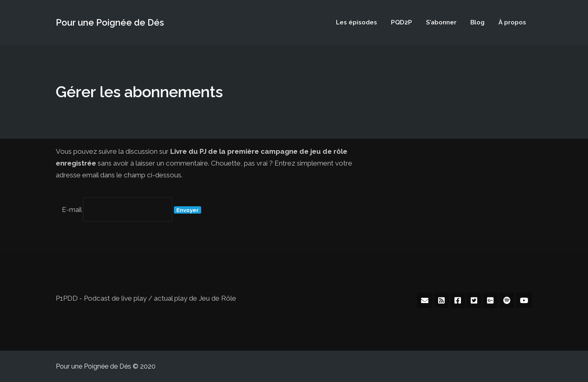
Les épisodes (357, 22)
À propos (512, 22)
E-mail (72, 210)
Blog (477, 22)
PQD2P (402, 22)
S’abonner (441, 22)
